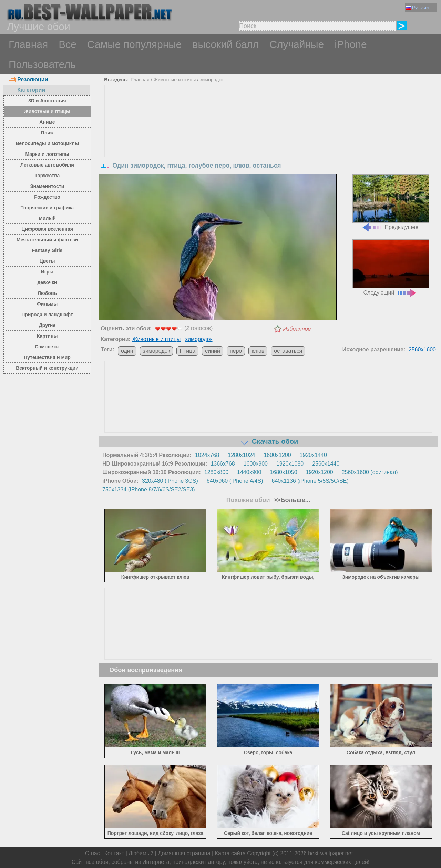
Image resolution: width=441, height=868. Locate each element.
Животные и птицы (47, 111)
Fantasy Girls (47, 250)
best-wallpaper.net (330, 853)
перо (236, 351)
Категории (27, 90)
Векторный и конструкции (47, 368)
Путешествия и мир (47, 357)
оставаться (288, 351)
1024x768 (207, 455)
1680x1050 (283, 472)
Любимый (141, 853)
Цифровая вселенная (47, 229)
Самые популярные (135, 44)
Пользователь (42, 64)
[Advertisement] (268, 137)
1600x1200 (277, 455)
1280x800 (216, 472)
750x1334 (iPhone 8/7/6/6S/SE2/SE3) (149, 490)
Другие (47, 325)
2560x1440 (326, 464)
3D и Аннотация (47, 101)
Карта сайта (230, 853)
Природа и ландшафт (47, 315)
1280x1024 (241, 455)
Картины (47, 336)
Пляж (47, 133)
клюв (258, 351)
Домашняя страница (184, 853)
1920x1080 (290, 464)
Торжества (47, 176)
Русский (417, 7)
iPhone (351, 44)
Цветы (47, 261)
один (127, 351)
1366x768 (223, 464)
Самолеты (47, 347)
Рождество (47, 197)
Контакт (114, 853)
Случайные (297, 44)
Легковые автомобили (47, 165)
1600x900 (256, 464)
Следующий (391, 267)
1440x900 (249, 472)
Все (68, 44)
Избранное (297, 329)
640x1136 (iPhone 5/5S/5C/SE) (310, 481)
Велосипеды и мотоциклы (47, 143)
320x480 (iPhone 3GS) (170, 481)
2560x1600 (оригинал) (370, 472)
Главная (28, 44)
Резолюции (28, 79)
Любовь (47, 293)
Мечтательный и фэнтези (47, 240)
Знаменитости (47, 186)
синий (213, 351)
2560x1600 (422, 350)
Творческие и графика (47, 208)
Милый (47, 218)
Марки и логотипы (47, 154)
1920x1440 (313, 455)
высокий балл (226, 44)
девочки (47, 282)
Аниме (47, 122)
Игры (47, 272)
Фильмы (47, 304)
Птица (187, 351)
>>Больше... (291, 500)
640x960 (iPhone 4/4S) (235, 481)
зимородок (212, 80)
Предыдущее (391, 202)
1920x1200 (320, 472)
